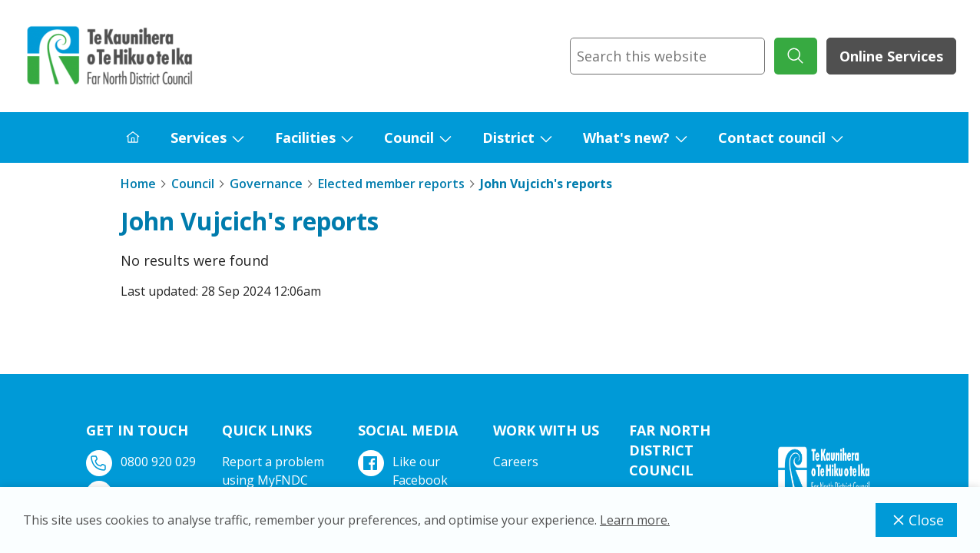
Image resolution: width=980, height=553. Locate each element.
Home (138, 184)
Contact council (772, 137)
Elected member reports (391, 184)
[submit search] (796, 56)
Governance (266, 184)
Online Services (891, 56)
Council (409, 137)
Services (199, 137)
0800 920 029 (142, 462)
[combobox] (667, 56)
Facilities (305, 137)
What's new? (626, 137)
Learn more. (635, 520)
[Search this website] (667, 56)
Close (916, 520)
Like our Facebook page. (404, 480)
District (508, 137)
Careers (516, 462)
